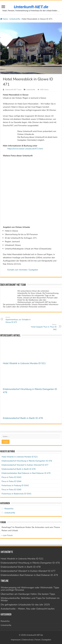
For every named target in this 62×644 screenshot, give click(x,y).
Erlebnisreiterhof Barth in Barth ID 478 (23, 418)
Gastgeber (47, 640)
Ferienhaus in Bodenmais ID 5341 (16, 494)
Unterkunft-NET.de (31, 7)
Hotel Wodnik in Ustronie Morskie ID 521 (24, 363)
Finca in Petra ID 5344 (11, 481)
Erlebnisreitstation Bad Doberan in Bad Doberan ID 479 (26, 473)
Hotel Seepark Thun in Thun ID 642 (43, 327)
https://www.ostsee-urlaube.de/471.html (25, 149)
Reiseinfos (9, 509)
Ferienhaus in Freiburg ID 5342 (15, 485)
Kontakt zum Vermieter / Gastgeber (23, 270)
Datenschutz (28, 640)
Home (4, 19)
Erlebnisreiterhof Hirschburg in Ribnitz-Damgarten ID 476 (27, 461)
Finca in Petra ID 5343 (11, 477)
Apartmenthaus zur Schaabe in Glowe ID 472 (19, 320)
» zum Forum (7, 535)
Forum (38, 640)
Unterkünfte (15, 19)
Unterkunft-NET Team (13, 90)
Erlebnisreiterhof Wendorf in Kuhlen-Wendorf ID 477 (25, 465)
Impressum (16, 640)
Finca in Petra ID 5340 (11, 490)
